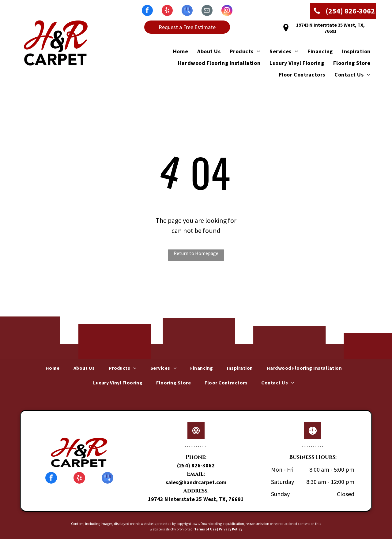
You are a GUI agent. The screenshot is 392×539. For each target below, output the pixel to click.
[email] (207, 11)
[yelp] (167, 11)
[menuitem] (176, 51)
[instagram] (227, 11)
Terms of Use (205, 529)
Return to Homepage (196, 253)
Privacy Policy (230, 529)
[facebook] (147, 11)
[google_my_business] (187, 11)
